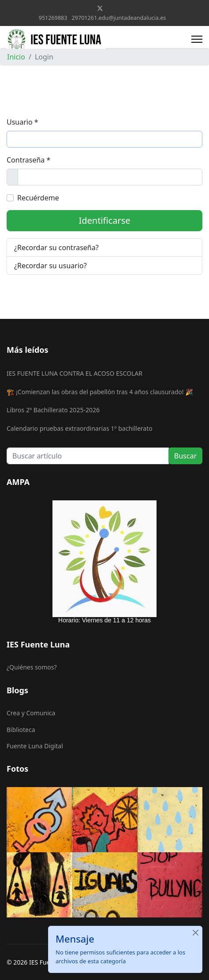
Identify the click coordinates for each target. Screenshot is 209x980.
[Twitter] (100, 8)
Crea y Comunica (31, 713)
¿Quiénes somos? (32, 667)
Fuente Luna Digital (35, 746)
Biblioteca (21, 730)
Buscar (185, 456)
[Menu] (197, 39)
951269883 (53, 18)
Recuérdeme (38, 198)
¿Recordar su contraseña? (56, 248)
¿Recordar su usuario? (50, 266)
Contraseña (28, 160)
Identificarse (104, 220)
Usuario (22, 122)
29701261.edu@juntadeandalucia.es (119, 18)
